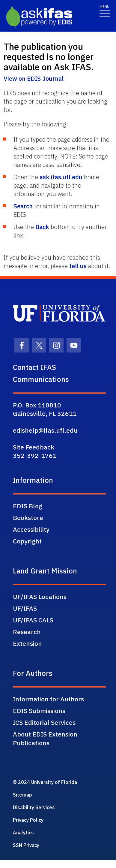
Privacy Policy (28, 820)
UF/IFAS (25, 608)
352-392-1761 (35, 455)
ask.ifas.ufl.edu (61, 177)
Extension (27, 643)
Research (27, 632)
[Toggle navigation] (105, 10)
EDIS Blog (28, 506)
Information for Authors (48, 699)
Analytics (23, 833)
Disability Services (34, 807)
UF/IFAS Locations (40, 597)
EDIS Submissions (39, 711)
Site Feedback (34, 447)
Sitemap (22, 795)
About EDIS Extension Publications (45, 738)
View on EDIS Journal (34, 79)
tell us (78, 266)
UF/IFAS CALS (33, 620)
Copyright (27, 541)
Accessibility (31, 529)
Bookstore (28, 518)
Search (23, 206)
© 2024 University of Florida (45, 782)
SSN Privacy (26, 845)
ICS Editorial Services (44, 722)
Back (42, 227)
